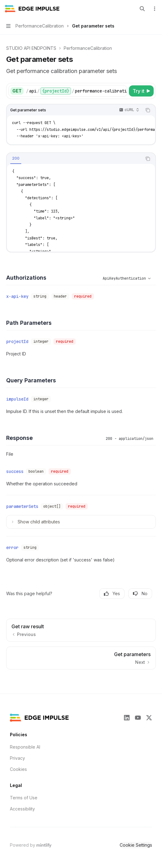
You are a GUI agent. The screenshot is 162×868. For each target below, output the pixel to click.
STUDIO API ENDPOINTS (31, 48)
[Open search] (142, 9)
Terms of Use (24, 798)
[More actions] (154, 9)
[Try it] (141, 91)
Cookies (18, 769)
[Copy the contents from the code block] (148, 110)
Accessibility (22, 809)
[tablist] (74, 159)
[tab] (16, 158)
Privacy (17, 758)
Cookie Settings (136, 845)
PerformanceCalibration (88, 48)
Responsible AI (25, 747)
